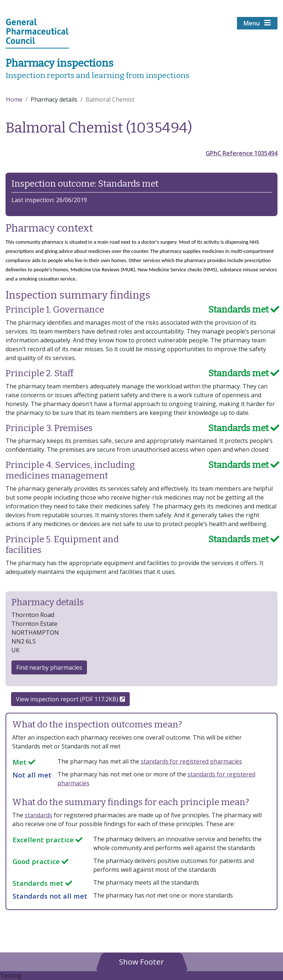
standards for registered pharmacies (191, 761)
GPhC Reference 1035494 (242, 153)
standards (39, 815)
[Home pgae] (37, 33)
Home (14, 99)
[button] (141, 961)
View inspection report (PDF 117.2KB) (70, 699)
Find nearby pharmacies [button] (49, 667)
